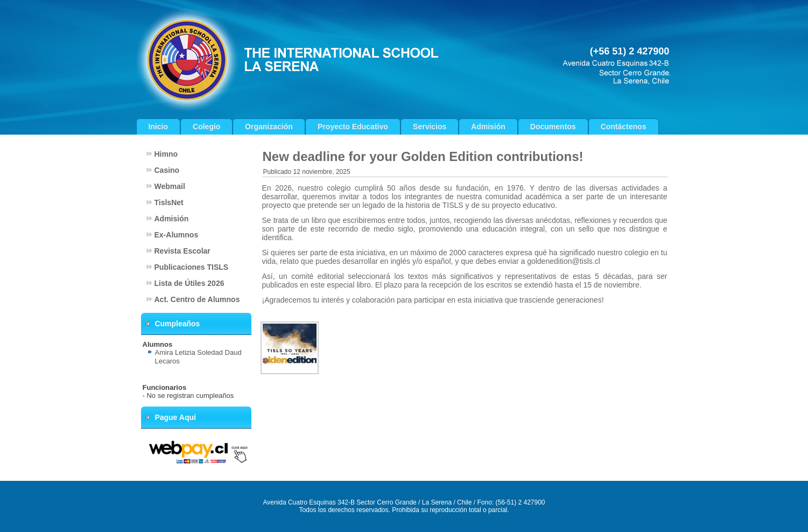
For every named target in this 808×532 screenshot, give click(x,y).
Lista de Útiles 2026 (189, 283)
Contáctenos (624, 127)
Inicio (159, 127)
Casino (167, 170)
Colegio (206, 127)
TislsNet (169, 202)
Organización (269, 127)
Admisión (488, 127)
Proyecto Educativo (353, 127)
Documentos (553, 127)
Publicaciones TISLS (192, 267)
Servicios (430, 127)
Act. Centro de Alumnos (197, 299)
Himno (166, 154)
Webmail (170, 186)
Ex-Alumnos (177, 235)
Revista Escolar (182, 251)
